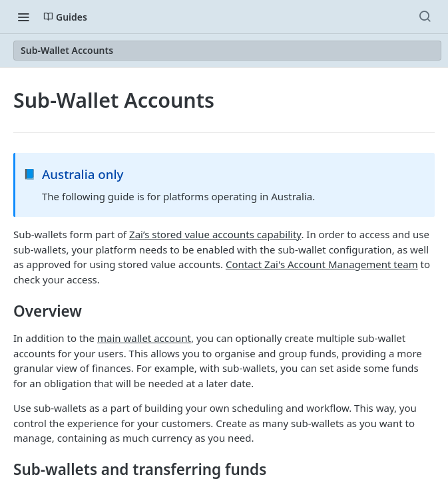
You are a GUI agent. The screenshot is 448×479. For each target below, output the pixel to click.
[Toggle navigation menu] (23, 17)
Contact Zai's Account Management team (322, 264)
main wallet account (144, 338)
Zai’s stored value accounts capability (215, 234)
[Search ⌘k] (425, 17)
